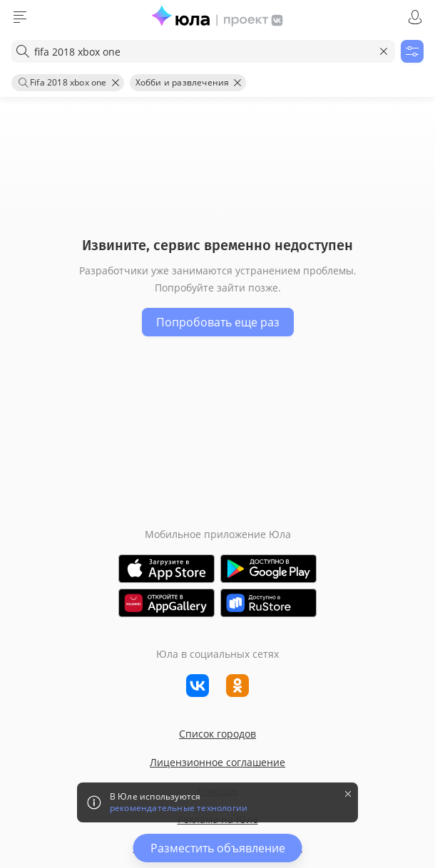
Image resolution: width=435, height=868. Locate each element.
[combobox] (203, 51)
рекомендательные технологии (179, 808)
